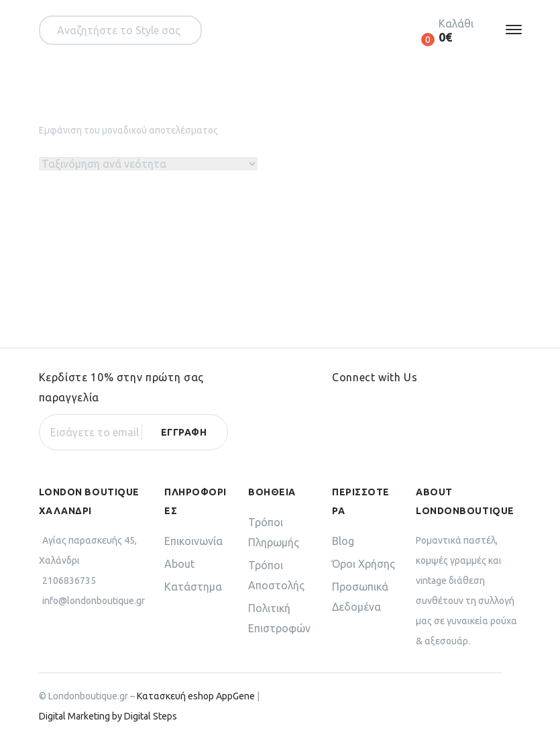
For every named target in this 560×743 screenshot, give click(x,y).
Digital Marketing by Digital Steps (108, 716)
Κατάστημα (193, 587)
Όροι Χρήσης (363, 564)
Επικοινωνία (193, 541)
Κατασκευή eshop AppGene (196, 696)
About (179, 564)
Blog (343, 541)
